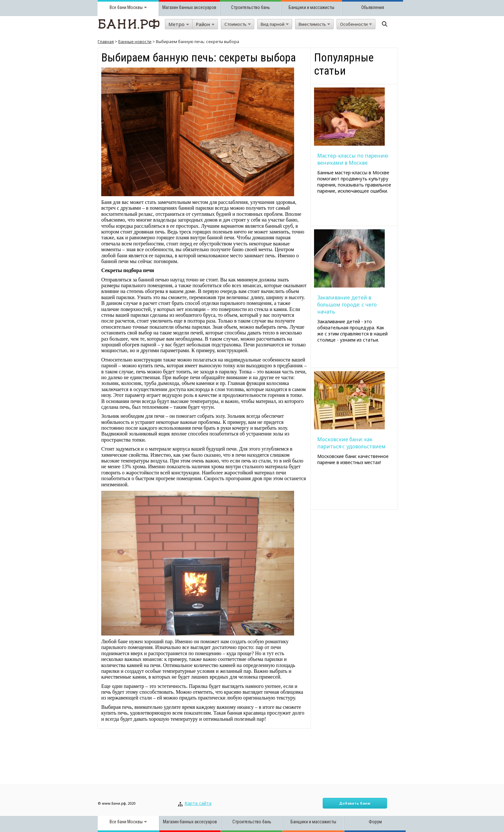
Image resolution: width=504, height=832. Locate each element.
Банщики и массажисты (311, 7)
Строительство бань (251, 7)
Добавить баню (355, 803)
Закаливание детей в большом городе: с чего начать (347, 305)
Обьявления (373, 7)
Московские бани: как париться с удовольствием (351, 443)
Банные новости (135, 41)
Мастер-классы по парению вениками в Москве (353, 159)
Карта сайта (198, 803)
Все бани (118, 7)
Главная (106, 41)
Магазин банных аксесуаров (189, 7)
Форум (375, 822)
